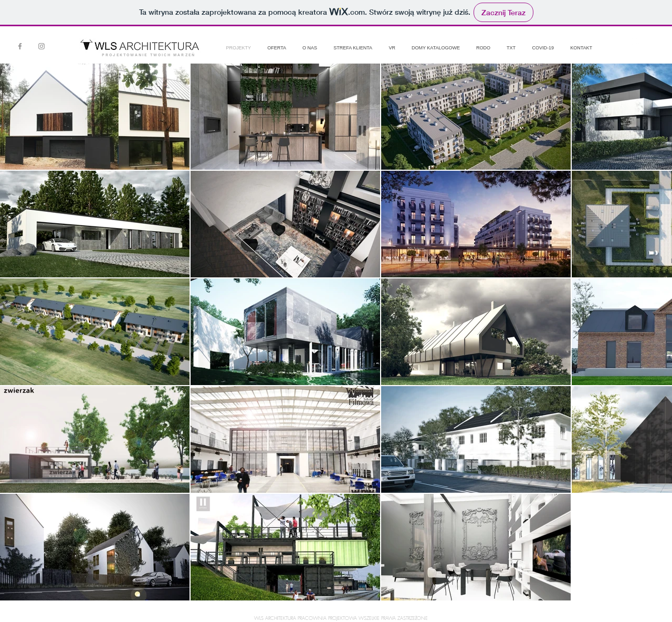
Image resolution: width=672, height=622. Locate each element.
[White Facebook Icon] (619, 42)
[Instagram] (41, 46)
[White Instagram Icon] (636, 42)
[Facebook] (20, 46)
